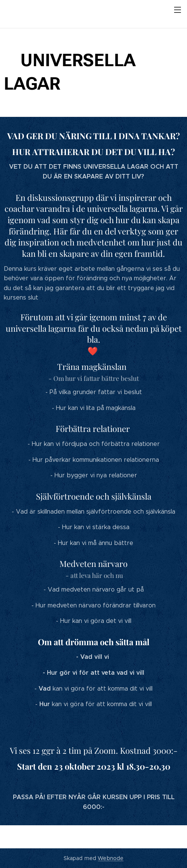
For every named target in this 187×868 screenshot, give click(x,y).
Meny (178, 10)
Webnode (111, 858)
